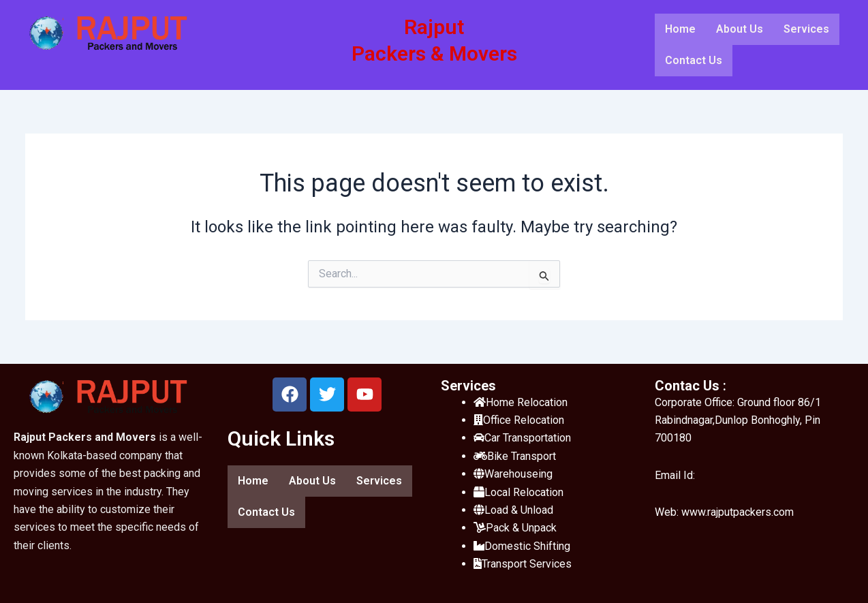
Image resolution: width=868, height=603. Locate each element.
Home (680, 29)
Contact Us (694, 60)
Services (806, 29)
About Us (740, 29)
